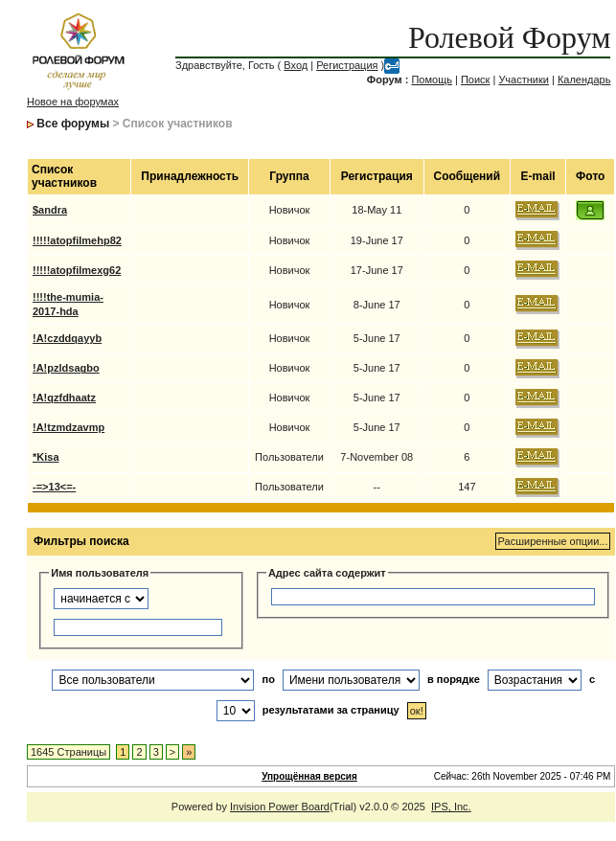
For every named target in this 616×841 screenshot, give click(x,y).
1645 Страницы (68, 752)
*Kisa (46, 457)
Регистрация (347, 65)
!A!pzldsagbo (66, 368)
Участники (524, 80)
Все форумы (73, 124)
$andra (50, 210)
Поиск (475, 80)
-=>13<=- (54, 487)
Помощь (432, 80)
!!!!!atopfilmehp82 (77, 240)
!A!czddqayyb (67, 338)
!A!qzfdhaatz (64, 398)
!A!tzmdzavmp (68, 427)
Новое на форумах (73, 102)
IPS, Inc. (451, 807)
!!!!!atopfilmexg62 (77, 270)
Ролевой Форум (509, 37)
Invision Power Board (280, 807)
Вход (296, 65)
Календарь (584, 80)
